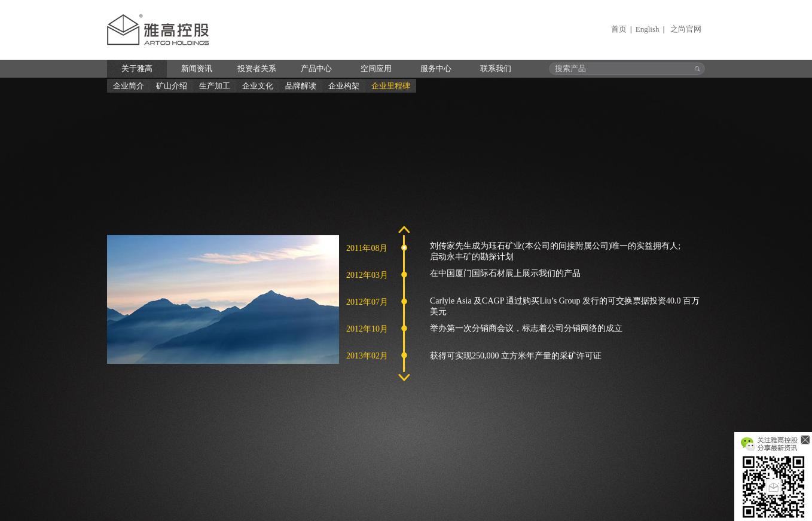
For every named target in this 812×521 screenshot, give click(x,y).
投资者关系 (257, 68)
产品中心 (316, 68)
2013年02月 (367, 356)
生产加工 (215, 86)
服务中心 (436, 68)
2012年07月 (367, 302)
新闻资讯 (197, 68)
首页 (619, 29)
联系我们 (496, 68)
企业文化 (258, 86)
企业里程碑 (391, 86)
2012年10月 (367, 329)
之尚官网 (686, 29)
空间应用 (376, 68)
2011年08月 (367, 248)
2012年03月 (367, 275)
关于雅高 (137, 68)
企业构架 (344, 86)
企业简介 (129, 86)
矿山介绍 (172, 86)
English (648, 29)
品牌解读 (301, 86)
